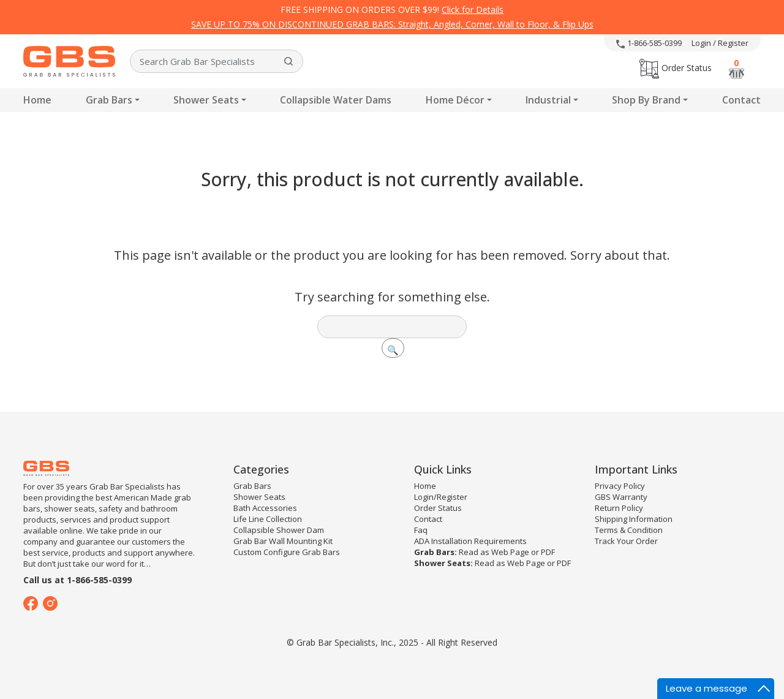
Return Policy (619, 508)
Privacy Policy (620, 486)
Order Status (676, 68)
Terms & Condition (629, 530)
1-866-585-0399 (649, 43)
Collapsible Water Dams (336, 100)
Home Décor (455, 100)
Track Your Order (626, 541)
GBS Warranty (621, 497)
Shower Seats (206, 100)
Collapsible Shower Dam (279, 530)
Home (37, 100)
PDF (548, 552)
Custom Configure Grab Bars (287, 552)
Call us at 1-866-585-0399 (77, 580)
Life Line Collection (268, 519)
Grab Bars (109, 100)
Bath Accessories (265, 508)
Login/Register (441, 497)
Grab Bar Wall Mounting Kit (283, 541)
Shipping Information (634, 519)
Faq (421, 530)
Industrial (548, 100)
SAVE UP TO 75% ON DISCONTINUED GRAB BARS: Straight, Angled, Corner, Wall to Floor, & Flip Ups (392, 24)
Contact (741, 100)
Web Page (510, 552)
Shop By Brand (646, 100)
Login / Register (720, 43)
